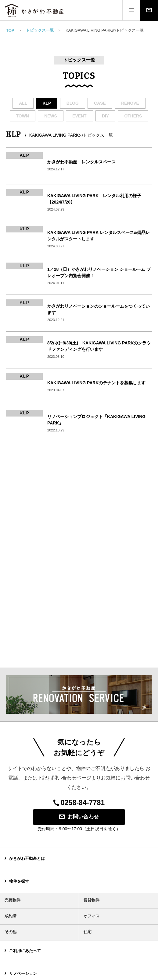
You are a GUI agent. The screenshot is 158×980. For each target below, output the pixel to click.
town (23, 116)
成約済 (11, 916)
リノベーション (23, 973)
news (51, 116)
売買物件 (13, 900)
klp (47, 103)
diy (105, 116)
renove (130, 103)
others (133, 116)
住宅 (88, 932)
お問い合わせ (79, 817)
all (23, 103)
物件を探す (19, 881)
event (79, 116)
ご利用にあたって (25, 951)
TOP (10, 30)
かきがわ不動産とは (27, 858)
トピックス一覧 (40, 30)
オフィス (92, 916)
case (100, 103)
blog (73, 103)
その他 (11, 932)
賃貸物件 (92, 900)
